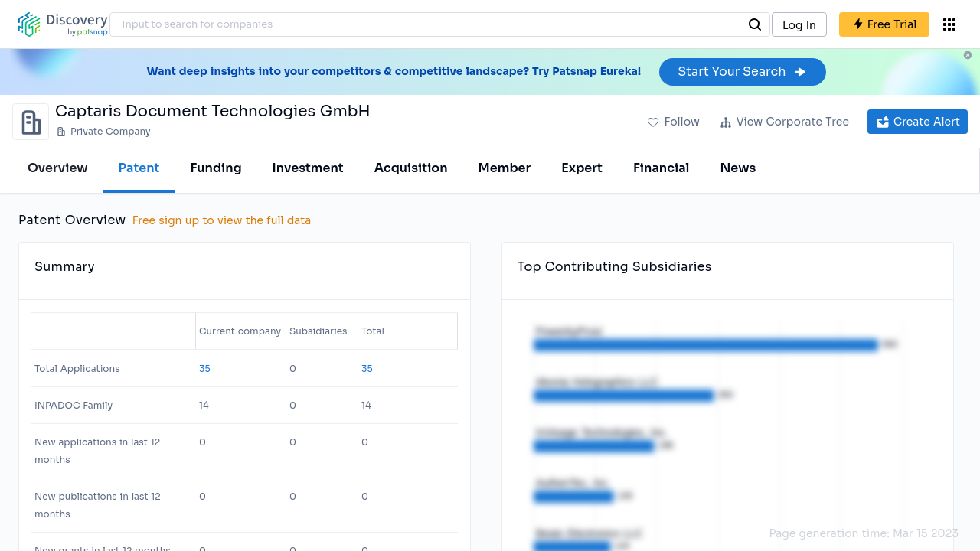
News (738, 168)
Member (505, 168)
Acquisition (411, 168)
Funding (216, 168)
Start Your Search (742, 72)
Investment (308, 168)
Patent (139, 168)
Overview (58, 168)
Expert (582, 168)
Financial (661, 168)
